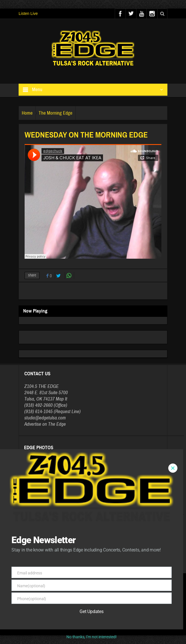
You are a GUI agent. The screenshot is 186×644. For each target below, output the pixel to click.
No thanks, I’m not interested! (91, 637)
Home (27, 113)
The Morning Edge (56, 113)
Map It (62, 399)
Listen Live (28, 13)
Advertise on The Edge (45, 424)
